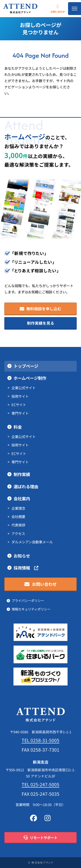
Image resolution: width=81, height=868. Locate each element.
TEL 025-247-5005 (40, 784)
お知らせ (22, 556)
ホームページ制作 (30, 378)
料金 (18, 427)
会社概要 (18, 517)
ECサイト (19, 405)
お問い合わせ (58, 8)
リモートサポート (40, 838)
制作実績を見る (41, 323)
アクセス (18, 534)
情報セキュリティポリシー (31, 609)
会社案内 (22, 499)
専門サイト (20, 413)
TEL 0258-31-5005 (40, 740)
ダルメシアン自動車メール (32, 542)
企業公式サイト (24, 388)
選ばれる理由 (26, 487)
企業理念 (18, 508)
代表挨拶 (18, 525)
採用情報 (26, 568)
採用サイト (20, 396)
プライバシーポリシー (28, 601)
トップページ (26, 366)
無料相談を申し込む (41, 309)
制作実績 (22, 474)
